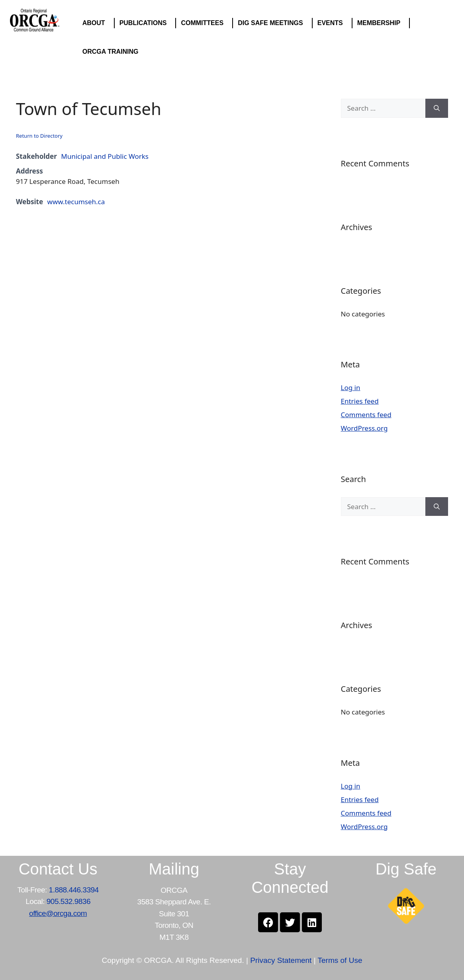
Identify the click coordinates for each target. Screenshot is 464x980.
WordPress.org (364, 428)
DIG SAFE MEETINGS (272, 23)
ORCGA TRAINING (113, 52)
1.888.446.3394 (74, 890)
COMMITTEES (204, 23)
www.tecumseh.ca (76, 202)
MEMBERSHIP (381, 23)
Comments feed (366, 415)
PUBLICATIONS (145, 23)
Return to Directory (39, 136)
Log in (351, 388)
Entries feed (360, 401)
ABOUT (96, 23)
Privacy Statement (281, 960)
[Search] (437, 108)
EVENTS (332, 23)
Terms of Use (340, 960)
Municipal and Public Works (105, 156)
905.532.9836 (69, 901)
